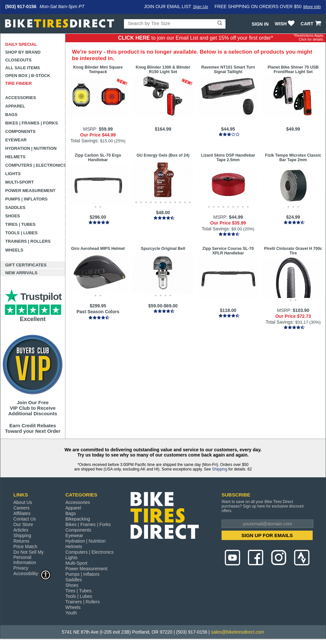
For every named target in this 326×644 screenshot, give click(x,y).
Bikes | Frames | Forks (32, 123)
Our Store (23, 524)
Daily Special (21, 44)
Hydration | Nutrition (31, 148)
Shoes (13, 216)
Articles (21, 530)
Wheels (14, 250)
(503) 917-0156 (21, 6)
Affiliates (22, 513)
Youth (71, 613)
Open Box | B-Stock (28, 76)
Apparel (15, 106)
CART (312, 24)
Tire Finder (19, 83)
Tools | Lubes (21, 233)
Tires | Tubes (20, 224)
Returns (21, 541)
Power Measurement (30, 191)
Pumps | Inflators (26, 199)
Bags (11, 115)
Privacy (21, 568)
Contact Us (25, 519)
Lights (13, 174)
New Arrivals (21, 273)
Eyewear (16, 140)
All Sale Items (23, 68)
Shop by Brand (23, 52)
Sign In (260, 24)
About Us (23, 502)
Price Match (25, 547)
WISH (285, 24)
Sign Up (200, 7)
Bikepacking (78, 519)
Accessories (21, 98)
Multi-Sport (20, 182)
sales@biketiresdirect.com (238, 632)
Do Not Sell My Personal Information (28, 557)
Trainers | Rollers (28, 241)
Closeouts (18, 60)
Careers (21, 508)
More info (312, 7)
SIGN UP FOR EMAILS (267, 535)
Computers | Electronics (35, 165)
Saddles (15, 207)
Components (20, 131)
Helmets (15, 157)
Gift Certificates (26, 265)
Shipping (220, 469)
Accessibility (32, 573)
